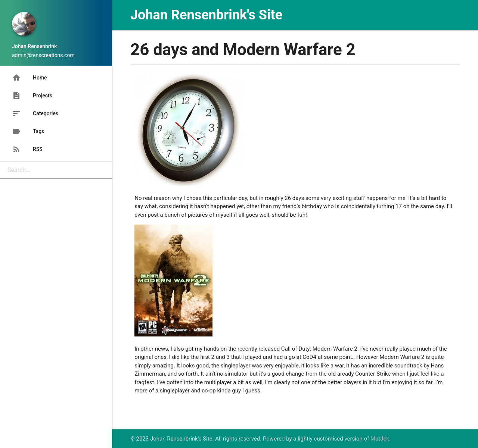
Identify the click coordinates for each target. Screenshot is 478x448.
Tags (28, 131)
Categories (35, 113)
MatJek (380, 439)
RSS (27, 149)
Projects (32, 95)
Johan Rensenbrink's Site (206, 15)
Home (30, 78)
